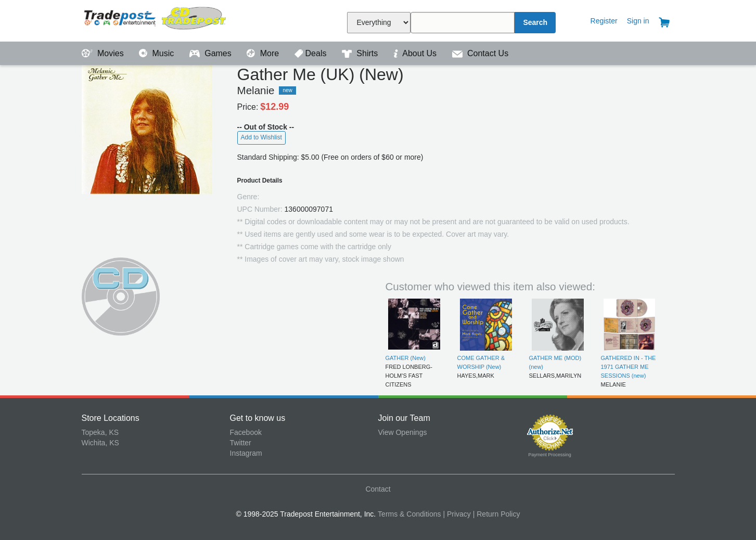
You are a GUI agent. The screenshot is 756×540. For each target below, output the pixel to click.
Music (158, 53)
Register (604, 21)
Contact (378, 489)
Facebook (246, 432)
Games (212, 53)
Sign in (638, 21)
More (264, 53)
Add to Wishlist (261, 137)
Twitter (241, 443)
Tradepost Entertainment (156, 20)
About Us (416, 53)
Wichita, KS (100, 443)
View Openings (403, 432)
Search (535, 22)
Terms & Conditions (409, 514)
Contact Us (480, 53)
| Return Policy (497, 514)
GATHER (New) (406, 358)
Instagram (246, 453)
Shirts (361, 53)
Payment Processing (550, 455)
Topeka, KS (100, 432)
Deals (312, 53)
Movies (104, 53)
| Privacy (457, 514)
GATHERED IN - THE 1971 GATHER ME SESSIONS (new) (629, 367)
